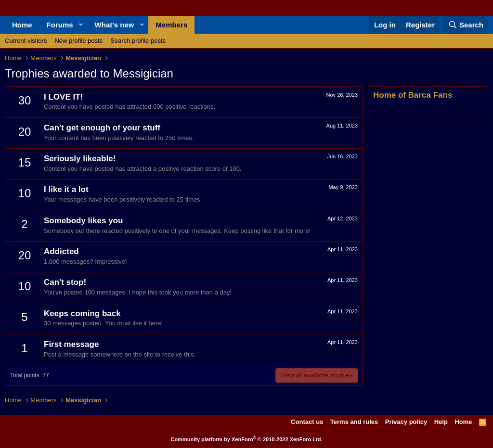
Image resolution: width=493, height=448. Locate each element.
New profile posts (78, 41)
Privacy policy (406, 422)
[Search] (466, 25)
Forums (60, 25)
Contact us (307, 422)
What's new (115, 25)
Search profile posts (138, 41)
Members (171, 25)
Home (22, 25)
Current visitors (26, 41)
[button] (81, 25)
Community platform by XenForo (247, 439)
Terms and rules (354, 422)
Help (441, 422)
